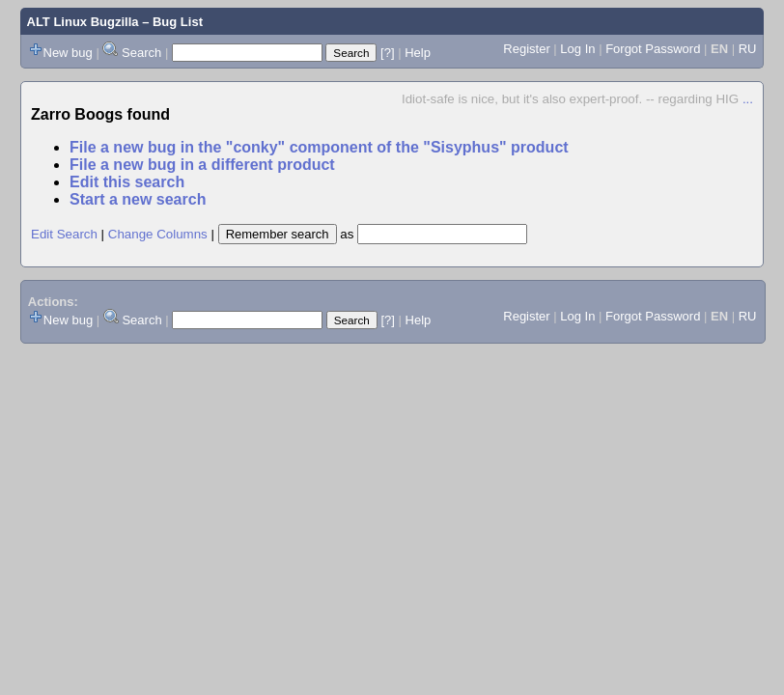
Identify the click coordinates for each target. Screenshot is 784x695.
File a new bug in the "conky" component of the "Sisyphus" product (319, 147)
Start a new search (138, 199)
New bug (68, 53)
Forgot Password (653, 49)
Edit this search (127, 182)
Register (526, 49)
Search (141, 53)
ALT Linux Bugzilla (83, 22)
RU (748, 49)
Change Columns (158, 234)
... (748, 99)
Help (418, 53)
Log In (577, 49)
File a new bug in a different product (202, 165)
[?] (387, 53)
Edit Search (64, 234)
